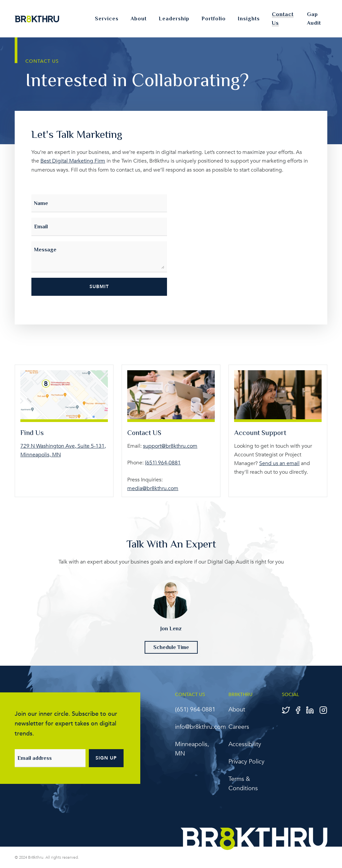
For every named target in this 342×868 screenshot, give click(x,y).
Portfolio (214, 19)
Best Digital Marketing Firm (73, 161)
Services (107, 19)
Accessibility (245, 744)
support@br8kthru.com (170, 445)
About (139, 19)
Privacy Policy (246, 761)
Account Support (262, 432)
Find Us (33, 432)
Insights (249, 19)
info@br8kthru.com (200, 727)
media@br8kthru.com (153, 487)
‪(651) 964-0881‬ (163, 462)
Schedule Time (171, 647)
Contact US (146, 432)
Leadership (174, 19)
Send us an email (279, 463)
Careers (239, 727)
